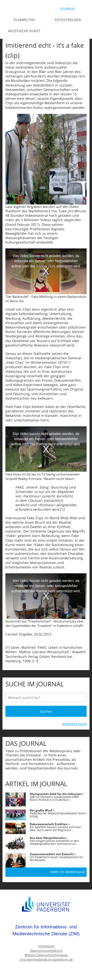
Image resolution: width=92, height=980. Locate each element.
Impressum (46, 946)
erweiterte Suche (74, 724)
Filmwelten (24, 20)
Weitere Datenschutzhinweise (46, 955)
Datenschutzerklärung (46, 951)
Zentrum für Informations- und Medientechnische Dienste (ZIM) (46, 930)
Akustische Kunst (24, 31)
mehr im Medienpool (68, 872)
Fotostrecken (68, 20)
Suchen (46, 711)
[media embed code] (46, 271)
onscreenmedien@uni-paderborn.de (46, 959)
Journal (68, 9)
